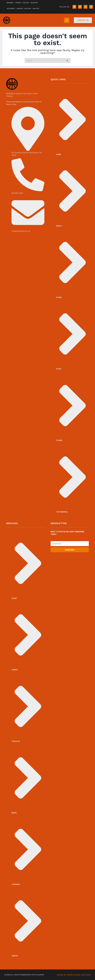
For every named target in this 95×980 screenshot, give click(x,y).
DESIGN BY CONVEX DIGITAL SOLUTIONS (75, 975)
